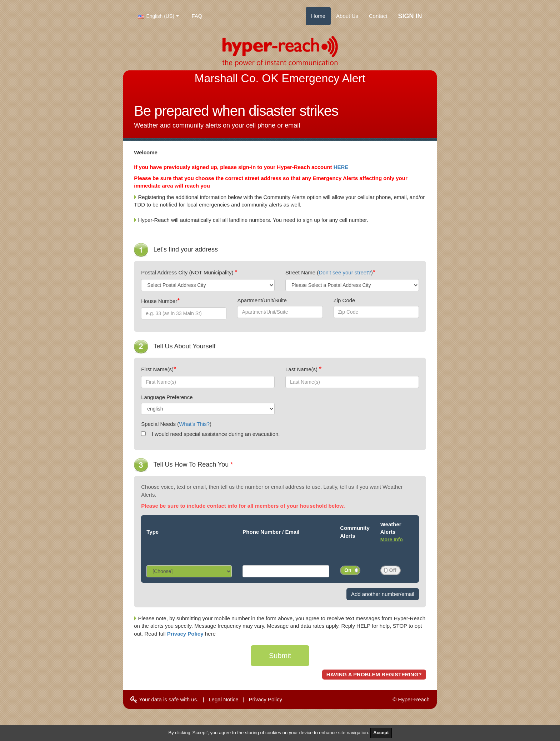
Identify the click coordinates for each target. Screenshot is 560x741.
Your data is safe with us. (164, 699)
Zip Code (344, 300)
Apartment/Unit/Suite (262, 300)
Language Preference (167, 397)
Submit (280, 656)
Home (318, 16)
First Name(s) (157, 369)
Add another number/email (383, 594)
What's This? (194, 424)
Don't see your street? (345, 272)
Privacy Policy (186, 634)
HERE (341, 167)
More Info (392, 539)
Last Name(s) (302, 369)
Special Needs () (176, 424)
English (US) (156, 16)
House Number (159, 301)
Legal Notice (223, 699)
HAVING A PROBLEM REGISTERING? (374, 674)
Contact (378, 16)
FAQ (197, 16)
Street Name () (329, 272)
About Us (347, 16)
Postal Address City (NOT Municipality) (188, 272)
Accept (381, 733)
